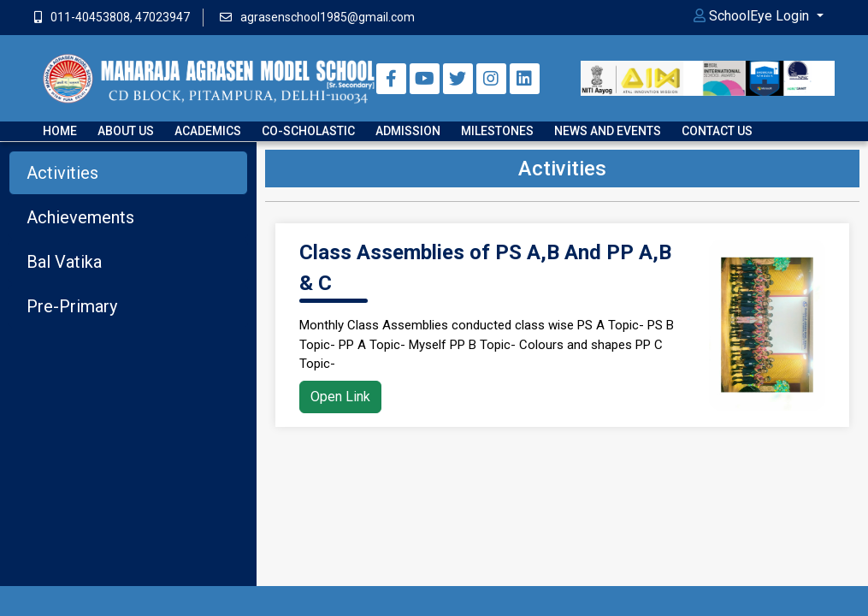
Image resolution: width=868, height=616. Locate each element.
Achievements (80, 217)
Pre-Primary (72, 306)
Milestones (497, 131)
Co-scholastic (308, 131)
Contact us (717, 131)
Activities (62, 173)
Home (60, 131)
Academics (208, 131)
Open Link (340, 397)
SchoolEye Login (753, 16)
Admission (408, 131)
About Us (126, 131)
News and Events (608, 131)
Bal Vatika (64, 262)
